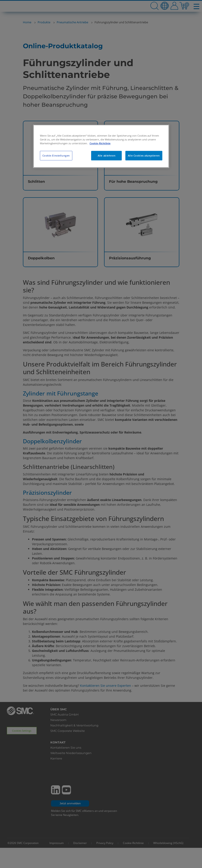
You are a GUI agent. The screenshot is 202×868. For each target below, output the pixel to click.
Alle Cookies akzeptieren (144, 156)
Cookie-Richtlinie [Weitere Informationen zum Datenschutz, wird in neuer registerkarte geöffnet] (100, 143)
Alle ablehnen (107, 156)
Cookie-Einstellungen (56, 156)
